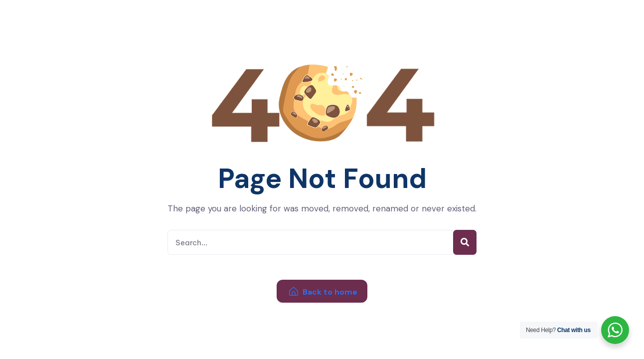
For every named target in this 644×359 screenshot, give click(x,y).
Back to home (323, 292)
